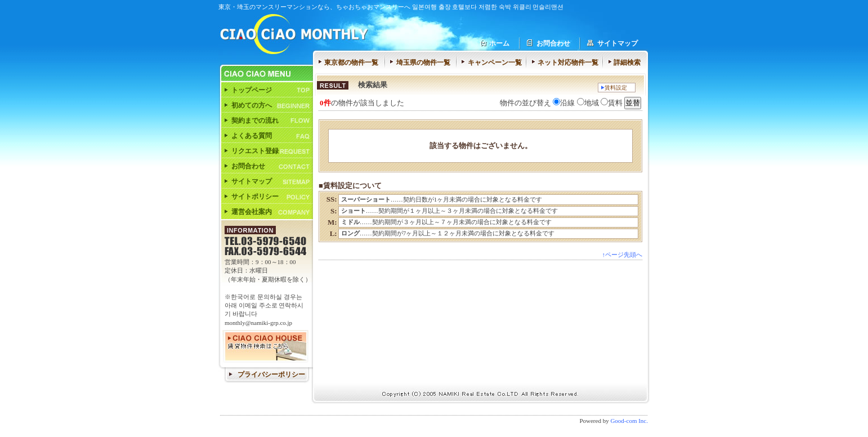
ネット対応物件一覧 (568, 63)
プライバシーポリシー (271, 374)
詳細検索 (627, 63)
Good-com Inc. (629, 421)
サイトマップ (618, 43)
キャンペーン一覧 (495, 63)
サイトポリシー (255, 197)
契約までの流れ (255, 121)
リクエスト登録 (255, 151)
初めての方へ (252, 105)
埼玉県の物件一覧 (423, 63)
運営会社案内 (252, 212)
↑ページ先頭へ (623, 255)
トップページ (252, 90)
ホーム (499, 43)
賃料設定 (616, 88)
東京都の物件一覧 (351, 63)
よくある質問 (252, 136)
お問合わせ (553, 43)
